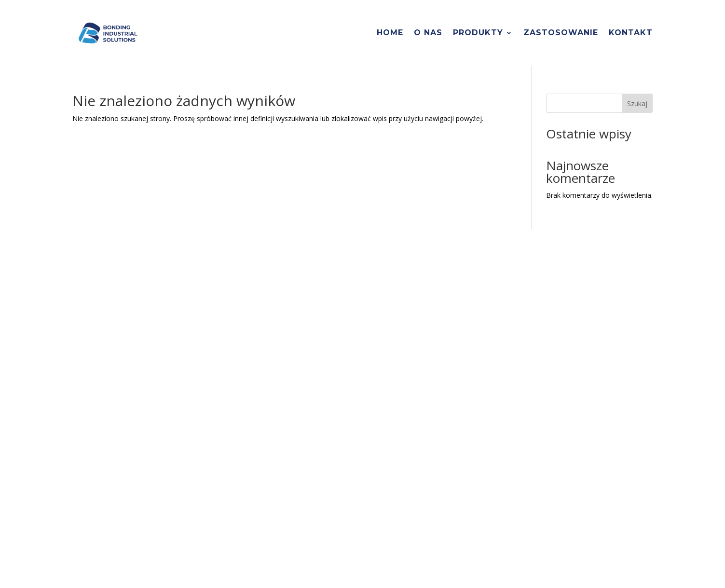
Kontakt (631, 33)
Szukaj (637, 103)
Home (390, 33)
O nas (428, 33)
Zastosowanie (561, 33)
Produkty (478, 33)
